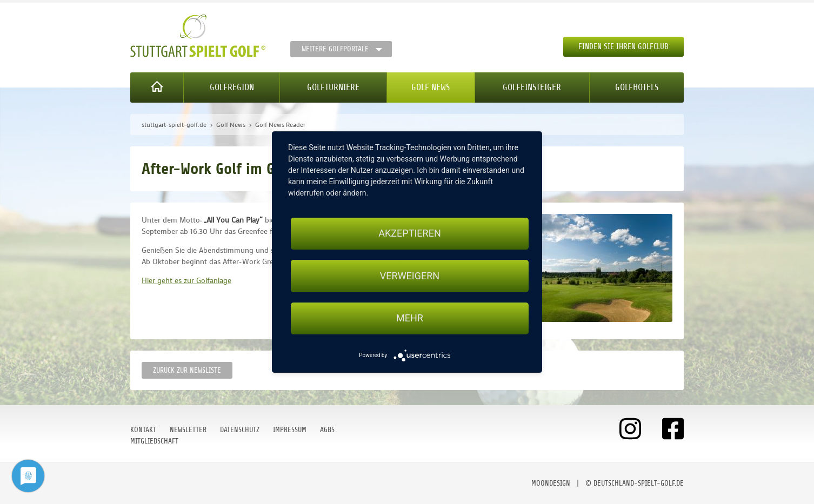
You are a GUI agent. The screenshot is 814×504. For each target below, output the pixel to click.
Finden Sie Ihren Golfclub (623, 47)
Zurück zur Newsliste (187, 370)
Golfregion (232, 87)
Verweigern (410, 276)
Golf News (431, 87)
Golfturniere (333, 87)
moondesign (551, 483)
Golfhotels (637, 87)
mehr (410, 318)
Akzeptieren (409, 233)
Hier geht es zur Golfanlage (186, 280)
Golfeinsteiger (532, 87)
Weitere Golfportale (335, 49)
